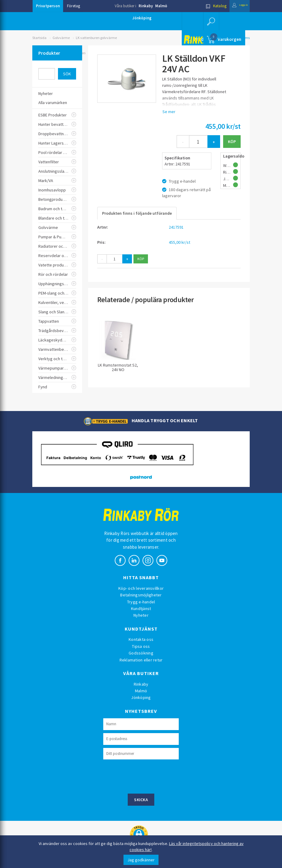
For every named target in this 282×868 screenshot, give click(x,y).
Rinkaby (146, 6)
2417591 (176, 227)
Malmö (161, 6)
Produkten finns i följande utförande (137, 213)
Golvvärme (61, 38)
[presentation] (149, 776)
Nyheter (141, 615)
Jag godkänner (141, 860)
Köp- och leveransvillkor (141, 588)
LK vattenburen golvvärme (96, 38)
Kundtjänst (141, 609)
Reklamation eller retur (141, 660)
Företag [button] (74, 6)
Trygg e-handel (141, 602)
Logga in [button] (235, 6)
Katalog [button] (207, 6)
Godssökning (141, 653)
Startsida (39, 38)
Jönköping (142, 18)
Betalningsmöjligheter (141, 595)
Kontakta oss (141, 639)
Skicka (141, 800)
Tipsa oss (141, 646)
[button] (210, 21)
